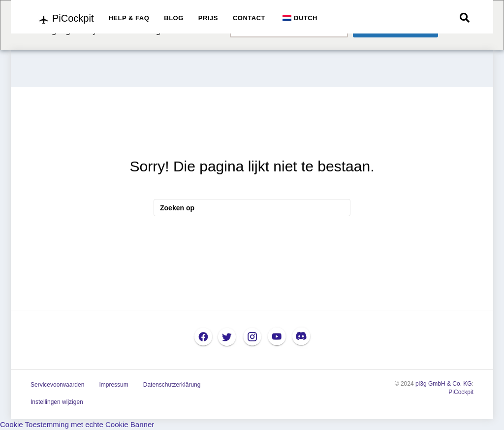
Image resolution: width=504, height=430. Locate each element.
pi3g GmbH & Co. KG (444, 384)
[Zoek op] (465, 18)
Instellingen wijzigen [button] (57, 402)
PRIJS (208, 18)
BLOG (174, 18)
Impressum (113, 385)
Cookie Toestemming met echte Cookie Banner (77, 424)
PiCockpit (461, 392)
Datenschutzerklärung (172, 385)
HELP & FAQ (129, 18)
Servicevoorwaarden (57, 385)
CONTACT (249, 18)
